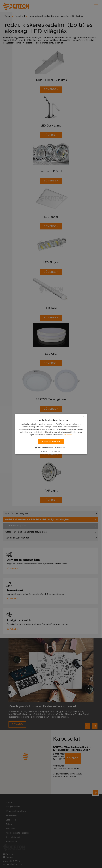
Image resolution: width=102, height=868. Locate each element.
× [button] (84, 417)
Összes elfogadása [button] (51, 441)
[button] (51, 448)
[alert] (51, 434)
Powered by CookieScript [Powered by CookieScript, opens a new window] (51, 451)
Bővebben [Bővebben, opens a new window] (68, 435)
